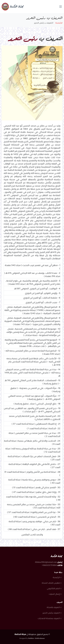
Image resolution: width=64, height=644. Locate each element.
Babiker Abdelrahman (36, 639)
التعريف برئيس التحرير (51, 613)
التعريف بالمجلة (53, 608)
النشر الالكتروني (53, 589)
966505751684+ (49, 566)
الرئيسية (58, 23)
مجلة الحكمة (13, 7)
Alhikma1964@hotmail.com (46, 562)
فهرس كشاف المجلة (51, 583)
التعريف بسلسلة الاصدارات (49, 619)
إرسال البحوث (54, 594)
